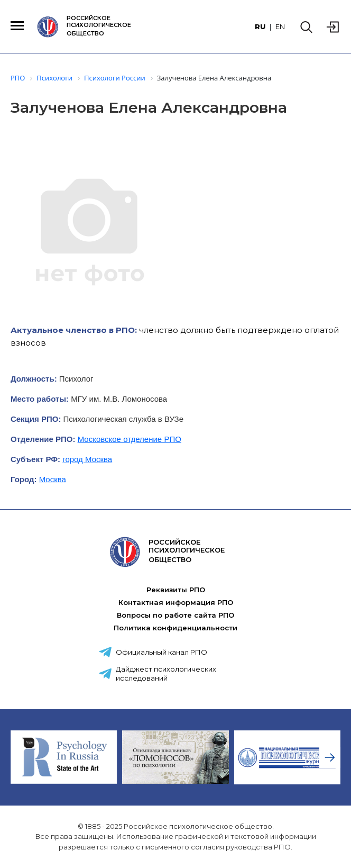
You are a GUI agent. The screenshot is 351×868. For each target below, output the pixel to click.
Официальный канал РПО (161, 652)
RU (260, 26)
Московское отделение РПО (130, 439)
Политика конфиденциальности (175, 628)
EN (280, 26)
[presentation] (330, 757)
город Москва (87, 459)
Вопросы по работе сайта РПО (175, 615)
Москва (53, 479)
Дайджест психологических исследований (166, 673)
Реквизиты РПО (176, 590)
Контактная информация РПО (176, 602)
